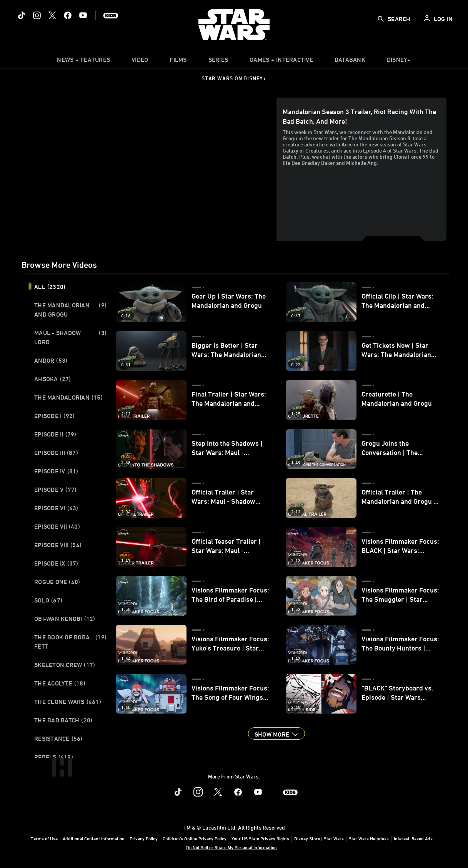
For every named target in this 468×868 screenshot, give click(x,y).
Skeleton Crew (65, 665)
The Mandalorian (68, 397)
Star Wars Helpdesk (369, 838)
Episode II (55, 434)
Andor (51, 360)
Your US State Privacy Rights (260, 838)
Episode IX (56, 563)
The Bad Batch (63, 720)
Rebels (54, 757)
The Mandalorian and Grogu (70, 310)
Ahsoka (53, 379)
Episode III (56, 453)
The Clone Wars (68, 702)
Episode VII (57, 526)
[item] (83, 61)
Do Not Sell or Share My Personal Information (232, 847)
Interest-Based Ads (413, 838)
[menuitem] (140, 61)
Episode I (54, 416)
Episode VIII (58, 545)
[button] (276, 734)
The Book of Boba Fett (70, 642)
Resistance (58, 739)
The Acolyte (60, 683)
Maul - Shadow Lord (70, 337)
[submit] (381, 19)
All (50, 287)
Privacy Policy (144, 838)
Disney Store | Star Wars (319, 838)
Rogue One (57, 582)
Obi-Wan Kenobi (65, 619)
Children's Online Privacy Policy (195, 838)
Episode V (55, 490)
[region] (151, 169)
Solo (48, 600)
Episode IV (56, 471)
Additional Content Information (94, 838)
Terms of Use (44, 838)
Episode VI (56, 508)
